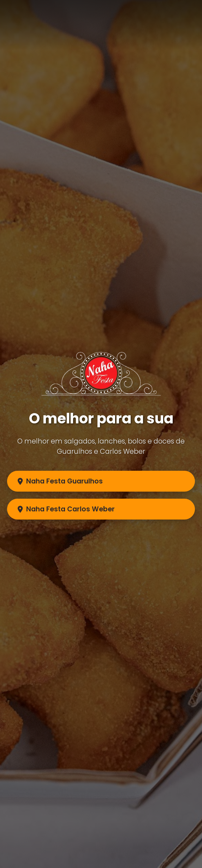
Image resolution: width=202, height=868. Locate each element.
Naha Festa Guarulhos (60, 481)
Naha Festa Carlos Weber (66, 509)
